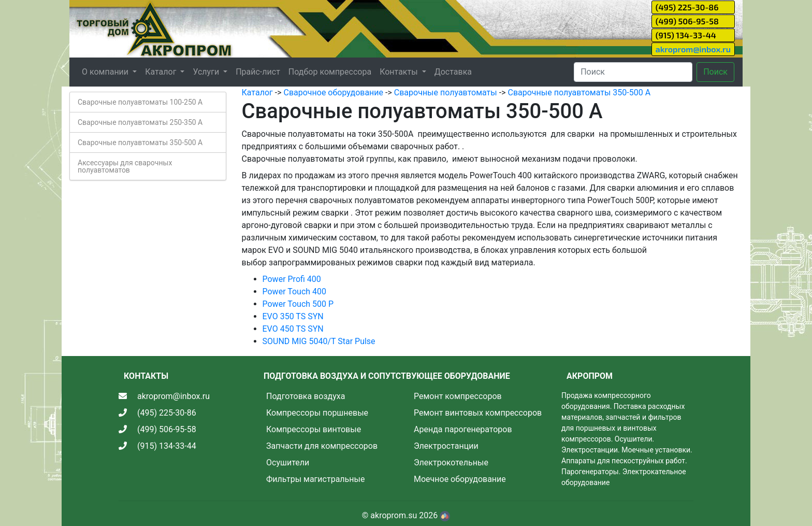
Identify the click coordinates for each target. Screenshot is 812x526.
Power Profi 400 (292, 279)
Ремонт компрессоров (458, 396)
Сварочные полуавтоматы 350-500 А (140, 143)
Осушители (288, 463)
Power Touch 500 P (298, 304)
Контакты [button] (400, 72)
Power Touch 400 (295, 292)
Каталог (257, 93)
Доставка (453, 72)
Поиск (715, 72)
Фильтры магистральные (315, 479)
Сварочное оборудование (333, 93)
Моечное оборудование (460, 479)
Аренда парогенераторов (463, 429)
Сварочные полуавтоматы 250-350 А (140, 122)
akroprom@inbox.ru (693, 49)
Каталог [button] (162, 72)
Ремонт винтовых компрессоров (478, 413)
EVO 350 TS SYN (293, 316)
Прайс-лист (258, 72)
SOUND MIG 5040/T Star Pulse (319, 341)
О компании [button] (106, 72)
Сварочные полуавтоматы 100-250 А (140, 102)
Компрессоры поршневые (317, 413)
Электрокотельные (451, 463)
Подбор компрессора (330, 72)
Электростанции (446, 446)
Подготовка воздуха (306, 396)
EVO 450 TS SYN (293, 329)
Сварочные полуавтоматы (446, 93)
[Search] (633, 72)
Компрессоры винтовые (314, 429)
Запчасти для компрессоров (322, 446)
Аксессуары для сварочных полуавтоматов (125, 166)
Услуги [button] (207, 72)
